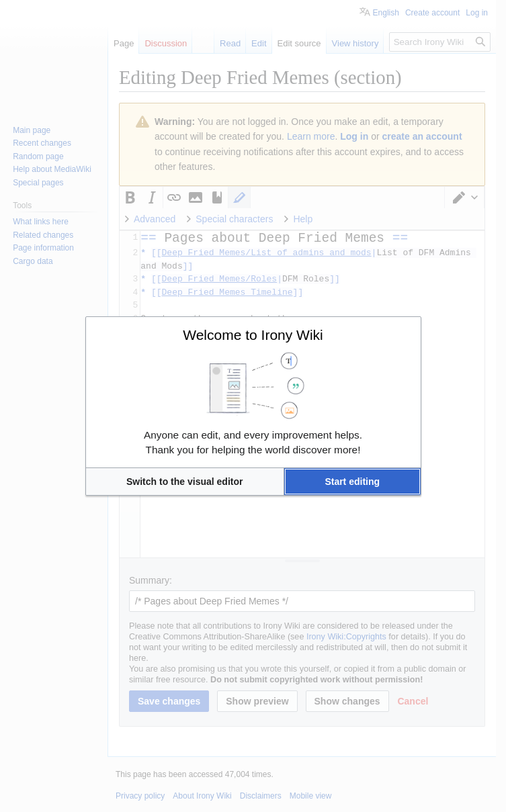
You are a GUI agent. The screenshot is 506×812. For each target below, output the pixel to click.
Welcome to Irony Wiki (253, 335)
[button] (185, 482)
